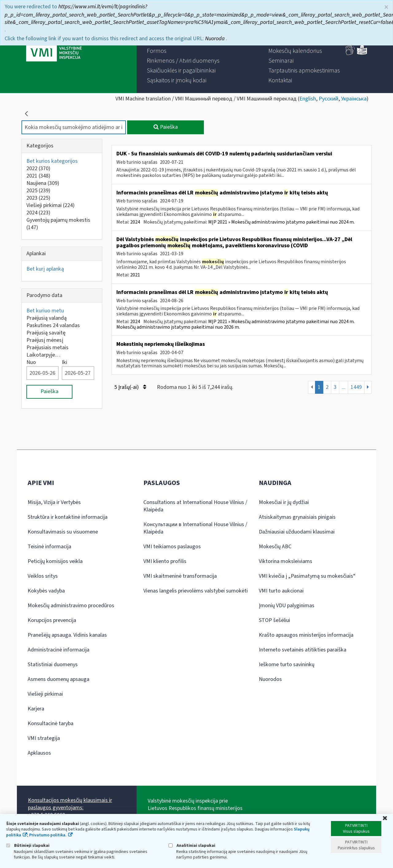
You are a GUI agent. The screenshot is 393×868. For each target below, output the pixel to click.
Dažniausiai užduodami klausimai (297, 532)
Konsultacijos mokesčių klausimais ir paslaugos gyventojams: (70, 804)
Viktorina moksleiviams (286, 561)
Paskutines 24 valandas (53, 325)
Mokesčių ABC (275, 547)
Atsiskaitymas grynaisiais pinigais (297, 517)
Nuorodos (270, 679)
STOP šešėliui (274, 620)
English (308, 99)
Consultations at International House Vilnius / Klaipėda (195, 506)
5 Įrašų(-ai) (130, 387)
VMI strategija (44, 738)
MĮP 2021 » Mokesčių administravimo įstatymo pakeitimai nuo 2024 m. (281, 222)
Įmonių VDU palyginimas (287, 606)
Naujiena (43, 183)
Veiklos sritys (43, 576)
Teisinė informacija (49, 547)
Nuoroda (216, 39)
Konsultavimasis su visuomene (63, 532)
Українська (354, 99)
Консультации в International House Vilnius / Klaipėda (195, 528)
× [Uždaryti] (386, 7)
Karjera (36, 709)
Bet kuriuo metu (45, 311)
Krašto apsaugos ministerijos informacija (306, 635)
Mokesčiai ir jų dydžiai (284, 502)
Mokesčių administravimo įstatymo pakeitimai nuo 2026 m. (178, 327)
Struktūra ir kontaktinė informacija (68, 517)
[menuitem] (157, 51)
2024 (38, 213)
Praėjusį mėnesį (45, 340)
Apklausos (39, 753)
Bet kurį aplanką (45, 269)
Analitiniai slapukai (192, 845)
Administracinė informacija (58, 650)
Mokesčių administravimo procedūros (71, 606)
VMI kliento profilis (165, 561)
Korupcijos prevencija (52, 620)
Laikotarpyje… (43, 355)
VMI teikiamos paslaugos (172, 547)
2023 (38, 198)
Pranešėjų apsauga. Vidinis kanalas (67, 635)
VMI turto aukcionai (281, 591)
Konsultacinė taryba (51, 723)
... (344, 387)
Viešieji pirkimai (51, 205)
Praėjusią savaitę (46, 333)
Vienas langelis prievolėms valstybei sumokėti (196, 591)
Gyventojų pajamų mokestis (58, 224)
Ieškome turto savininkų (287, 665)
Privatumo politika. (48, 835)
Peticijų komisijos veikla (55, 561)
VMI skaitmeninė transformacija (180, 576)
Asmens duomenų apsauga (58, 679)
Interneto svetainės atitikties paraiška (303, 650)
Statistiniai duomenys (53, 665)
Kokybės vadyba (46, 591)
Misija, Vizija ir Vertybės (54, 502)
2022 (38, 168)
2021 (38, 176)
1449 (356, 387)
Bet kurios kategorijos (52, 161)
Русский (329, 99)
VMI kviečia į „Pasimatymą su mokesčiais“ (307, 576)
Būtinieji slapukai (28, 845)
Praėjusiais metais (47, 348)
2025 (38, 191)
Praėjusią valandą (47, 318)
